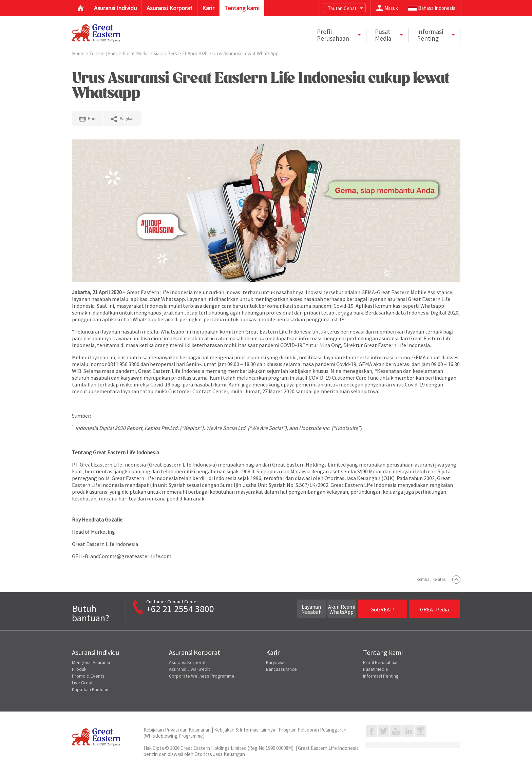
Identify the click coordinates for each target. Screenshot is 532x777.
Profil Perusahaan (381, 662)
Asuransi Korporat (187, 662)
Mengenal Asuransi (91, 662)
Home (79, 53)
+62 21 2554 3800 (180, 609)
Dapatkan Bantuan (90, 689)
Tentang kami (104, 53)
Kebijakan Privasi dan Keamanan (177, 730)
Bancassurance (281, 669)
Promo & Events (88, 676)
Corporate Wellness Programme (202, 676)
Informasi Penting (381, 676)
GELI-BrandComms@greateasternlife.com (122, 556)
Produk (79, 669)
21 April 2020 (195, 53)
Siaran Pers (166, 53)
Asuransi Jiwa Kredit (189, 669)
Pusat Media (136, 53)
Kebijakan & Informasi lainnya (245, 730)
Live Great (82, 683)
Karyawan (276, 662)
